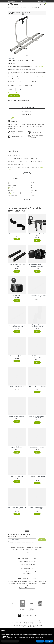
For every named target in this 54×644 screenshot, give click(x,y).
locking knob (17, 296)
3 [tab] (26, 56)
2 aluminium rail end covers (17, 234)
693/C (42, 167)
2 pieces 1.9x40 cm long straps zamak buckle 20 (37, 508)
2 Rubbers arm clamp (17, 476)
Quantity (10, 89)
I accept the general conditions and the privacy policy (22, 542)
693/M (10, 169)
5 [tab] (29, 56)
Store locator (27, 111)
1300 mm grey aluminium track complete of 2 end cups (17, 326)
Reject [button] (40, 641)
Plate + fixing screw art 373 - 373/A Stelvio (37, 417)
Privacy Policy (21, 548)
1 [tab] (24, 56)
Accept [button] (49, 641)
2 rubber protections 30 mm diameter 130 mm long (37, 326)
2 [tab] (25, 56)
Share (27, 114)
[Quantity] (17, 89)
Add (17, 239)
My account (29, 549)
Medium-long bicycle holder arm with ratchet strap (17, 508)
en (44, 1)
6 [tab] (30, 56)
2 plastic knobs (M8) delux (37, 447)
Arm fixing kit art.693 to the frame (37, 477)
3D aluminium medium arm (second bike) (37, 357)
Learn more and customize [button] (10, 641)
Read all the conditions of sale (27, 564)
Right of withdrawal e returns (27, 588)
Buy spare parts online (27, 107)
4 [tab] (28, 56)
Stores (22, 549)
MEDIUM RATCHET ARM (17, 387)
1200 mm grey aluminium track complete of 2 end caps (37, 296)
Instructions (28, 13)
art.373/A (40, 66)
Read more (27, 172)
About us (13, 548)
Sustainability (38, 548)
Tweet (29, 114)
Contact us (15, 549)
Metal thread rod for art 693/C (17, 416)
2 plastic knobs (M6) (17, 447)
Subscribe (42, 540)
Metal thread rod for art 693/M (37, 387)
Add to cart (14, 96)
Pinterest (31, 114)
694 (43, 77)
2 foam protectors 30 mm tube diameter (17, 265)
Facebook (26, 552)
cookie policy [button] (6, 636)
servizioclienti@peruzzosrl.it (27, 624)
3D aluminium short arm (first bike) (37, 235)
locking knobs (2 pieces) (17, 356)
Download (15, 14)
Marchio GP (30, 548)
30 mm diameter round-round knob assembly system (37, 265)
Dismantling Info (16, 13)
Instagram (28, 552)
